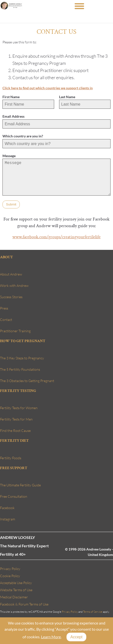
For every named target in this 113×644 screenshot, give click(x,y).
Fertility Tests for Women (19, 408)
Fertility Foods (11, 458)
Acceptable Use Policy (16, 583)
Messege (9, 156)
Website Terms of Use (16, 590)
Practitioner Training (15, 331)
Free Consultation (14, 496)
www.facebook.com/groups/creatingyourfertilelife (56, 237)
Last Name (67, 97)
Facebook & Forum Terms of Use (24, 604)
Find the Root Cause (15, 431)
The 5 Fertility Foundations (20, 369)
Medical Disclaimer (14, 597)
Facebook (7, 508)
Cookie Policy (10, 576)
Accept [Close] (76, 637)
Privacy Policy (10, 569)
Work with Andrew (14, 285)
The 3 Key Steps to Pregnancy (22, 358)
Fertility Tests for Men (16, 419)
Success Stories (11, 297)
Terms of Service (93, 612)
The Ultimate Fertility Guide (20, 485)
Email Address (13, 116)
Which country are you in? (23, 136)
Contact (6, 320)
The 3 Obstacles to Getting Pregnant (27, 381)
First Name (11, 97)
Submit (11, 204)
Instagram (8, 519)
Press (4, 308)
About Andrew (11, 274)
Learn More (51, 637)
